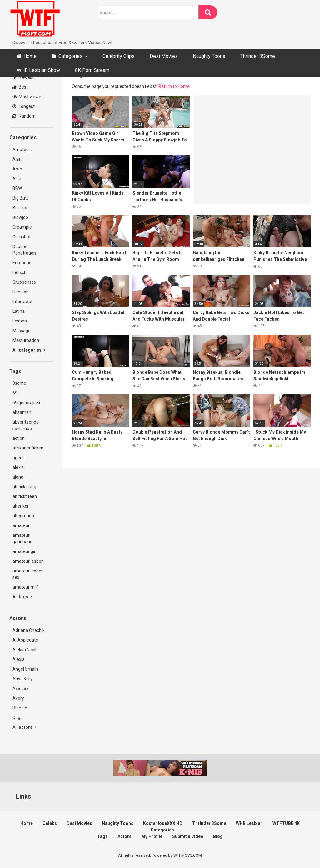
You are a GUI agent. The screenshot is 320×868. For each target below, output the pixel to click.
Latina (19, 311)
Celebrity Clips (119, 56)
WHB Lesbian (249, 823)
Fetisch (20, 272)
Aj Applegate (25, 640)
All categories (29, 350)
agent (18, 458)
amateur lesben (28, 561)
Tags (102, 836)
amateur (21, 525)
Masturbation (26, 340)
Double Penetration (24, 250)
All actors (24, 727)
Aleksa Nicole (26, 650)
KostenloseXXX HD (163, 823)
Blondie (20, 708)
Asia (17, 179)
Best (20, 87)
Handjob (21, 292)
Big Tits (20, 208)
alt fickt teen (25, 496)
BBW (17, 188)
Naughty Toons (209, 56)
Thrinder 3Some (258, 56)
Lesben (20, 321)
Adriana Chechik (29, 630)
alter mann (23, 516)
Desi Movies (164, 56)
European (22, 263)
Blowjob (20, 217)
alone (18, 477)
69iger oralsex (26, 403)
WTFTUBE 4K (286, 823)
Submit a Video (188, 836)
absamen (22, 412)
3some (19, 383)
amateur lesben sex (28, 574)
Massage (22, 331)
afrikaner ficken (28, 448)
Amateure (23, 150)
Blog (218, 836)
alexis (18, 467)
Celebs (50, 823)
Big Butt (20, 198)
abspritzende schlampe (26, 425)
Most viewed (28, 97)
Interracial (22, 302)
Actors (125, 836)
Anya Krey (22, 679)
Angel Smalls (25, 669)
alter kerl (21, 506)
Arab (17, 169)
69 (15, 393)
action (19, 438)
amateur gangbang (22, 538)
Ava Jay (20, 688)
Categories (70, 56)
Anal (17, 159)
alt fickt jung (24, 487)
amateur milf (25, 587)
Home (30, 56)
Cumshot (22, 237)
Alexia (19, 659)
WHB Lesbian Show (38, 70)
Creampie (22, 227)
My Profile (152, 836)
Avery (18, 698)
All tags (22, 597)
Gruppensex (24, 282)
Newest (23, 77)
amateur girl (25, 551)
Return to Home (174, 86)
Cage (18, 718)
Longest (24, 106)
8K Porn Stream (92, 70)
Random (24, 116)
